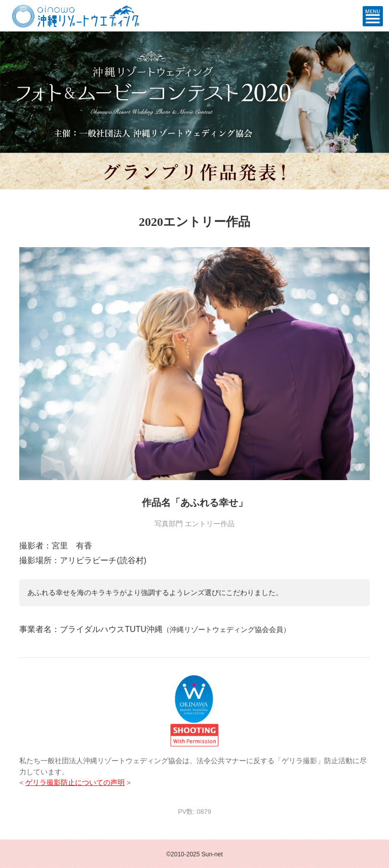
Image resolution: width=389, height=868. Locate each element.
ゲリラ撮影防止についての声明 (75, 783)
